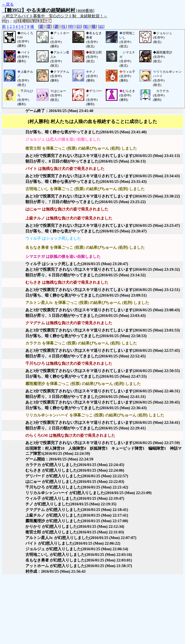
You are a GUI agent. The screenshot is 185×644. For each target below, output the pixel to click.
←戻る (8, 4)
